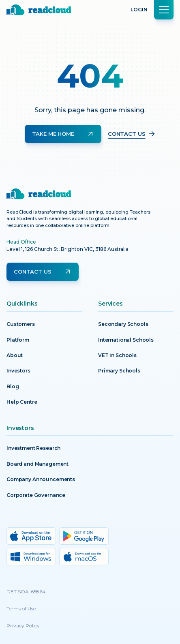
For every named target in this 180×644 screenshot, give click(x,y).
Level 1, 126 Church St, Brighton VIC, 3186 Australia (67, 249)
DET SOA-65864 (26, 592)
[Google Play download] (84, 536)
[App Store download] (31, 536)
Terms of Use (21, 609)
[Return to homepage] (39, 10)
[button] (164, 10)
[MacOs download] (84, 557)
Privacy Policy (23, 626)
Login (139, 10)
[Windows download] (31, 557)
